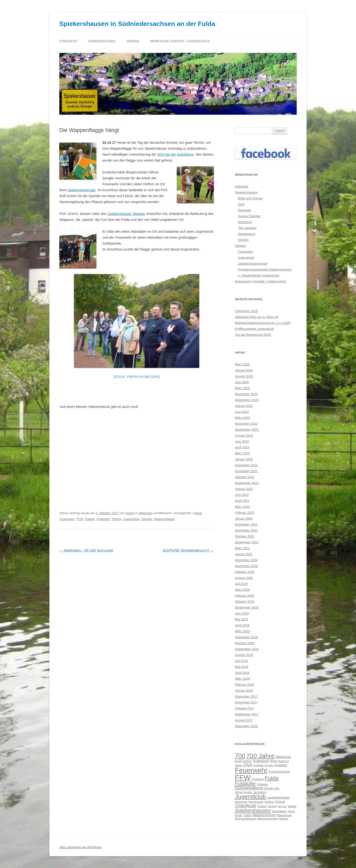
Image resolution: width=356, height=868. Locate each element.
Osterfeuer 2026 (246, 311)
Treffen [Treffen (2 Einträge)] (247, 815)
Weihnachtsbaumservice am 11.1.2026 (263, 323)
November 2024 (246, 394)
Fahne (197, 513)
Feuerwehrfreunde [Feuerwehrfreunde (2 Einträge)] (279, 772)
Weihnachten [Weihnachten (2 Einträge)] (284, 815)
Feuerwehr (67, 519)
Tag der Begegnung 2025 (253, 335)
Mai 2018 (241, 667)
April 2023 (242, 447)
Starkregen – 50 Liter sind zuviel (86, 550)
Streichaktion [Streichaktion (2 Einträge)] (279, 811)
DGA (241, 204)
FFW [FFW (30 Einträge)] (243, 777)
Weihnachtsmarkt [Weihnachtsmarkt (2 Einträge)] (268, 819)
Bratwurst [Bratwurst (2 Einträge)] (283, 761)
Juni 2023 (242, 441)
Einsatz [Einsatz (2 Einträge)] (269, 765)
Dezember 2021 (246, 524)
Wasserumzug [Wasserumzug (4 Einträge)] (264, 815)
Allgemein (145, 513)
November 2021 (246, 530)
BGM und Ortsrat (250, 198)
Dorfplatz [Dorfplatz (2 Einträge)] (258, 765)
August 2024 (244, 406)
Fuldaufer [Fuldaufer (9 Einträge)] (245, 783)
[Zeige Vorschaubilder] (137, 377)
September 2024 (247, 400)
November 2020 (246, 566)
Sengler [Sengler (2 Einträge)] (272, 806)
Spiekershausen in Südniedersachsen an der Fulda (137, 24)
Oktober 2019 (245, 602)
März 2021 (242, 548)
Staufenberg (247, 234)
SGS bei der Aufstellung (176, 154)
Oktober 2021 (245, 536)
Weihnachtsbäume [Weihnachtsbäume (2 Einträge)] (246, 819)
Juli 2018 (241, 661)
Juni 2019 (242, 613)
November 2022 (246, 471)
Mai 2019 (241, 619)
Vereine (133, 41)
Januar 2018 (244, 690)
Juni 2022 (242, 495)
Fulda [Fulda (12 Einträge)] (272, 778)
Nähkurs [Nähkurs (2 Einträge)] (269, 802)
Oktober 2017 (245, 708)
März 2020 (242, 590)
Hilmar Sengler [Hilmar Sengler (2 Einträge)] (244, 792)
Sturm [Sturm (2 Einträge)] (291, 811)
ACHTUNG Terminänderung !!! (188, 550)
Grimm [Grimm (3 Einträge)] (269, 788)
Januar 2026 (244, 370)
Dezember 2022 (246, 465)
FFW (80, 519)
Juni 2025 (242, 382)
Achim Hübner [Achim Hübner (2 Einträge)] (243, 761)
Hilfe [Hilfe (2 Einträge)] (277, 788)
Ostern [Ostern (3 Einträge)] (262, 806)
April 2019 (242, 625)
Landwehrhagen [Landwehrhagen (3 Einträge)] (278, 797)
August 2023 (244, 435)
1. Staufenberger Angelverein (259, 275)
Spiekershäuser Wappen (126, 214)
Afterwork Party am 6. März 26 (257, 317)
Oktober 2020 (245, 572)
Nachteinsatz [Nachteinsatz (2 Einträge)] (256, 802)
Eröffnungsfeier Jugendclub (254, 329)
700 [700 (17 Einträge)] (240, 756)
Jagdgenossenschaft (253, 264)
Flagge (90, 519)
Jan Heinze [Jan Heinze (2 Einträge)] (260, 792)
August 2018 (244, 655)
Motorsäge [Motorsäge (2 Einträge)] (241, 802)
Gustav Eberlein (249, 216)
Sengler (147, 519)
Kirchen (243, 240)
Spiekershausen (102, 41)
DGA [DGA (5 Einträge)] (248, 765)
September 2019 (247, 607)
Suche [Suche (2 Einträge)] (239, 815)
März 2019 (242, 631)
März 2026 (242, 364)
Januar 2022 (244, 519)
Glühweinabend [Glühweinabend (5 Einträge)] (249, 788)
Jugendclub (131, 519)
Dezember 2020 (246, 560)
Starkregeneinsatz (82, 190)
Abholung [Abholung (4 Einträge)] (283, 757)
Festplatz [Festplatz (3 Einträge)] (281, 765)
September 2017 (247, 714)
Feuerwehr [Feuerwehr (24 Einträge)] (251, 770)
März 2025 (242, 388)
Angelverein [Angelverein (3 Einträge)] (261, 761)
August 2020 (244, 578)
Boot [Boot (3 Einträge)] (274, 761)
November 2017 (246, 702)
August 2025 (244, 376)
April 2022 (242, 501)
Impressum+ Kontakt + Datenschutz (180, 41)
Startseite (68, 41)
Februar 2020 (245, 596)
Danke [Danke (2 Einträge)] (239, 765)
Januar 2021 (244, 554)
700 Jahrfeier (247, 228)
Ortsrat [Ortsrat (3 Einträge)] (280, 802)
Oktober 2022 (245, 477)
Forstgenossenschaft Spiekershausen (265, 269)
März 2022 (242, 507)
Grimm (117, 519)
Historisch (245, 222)
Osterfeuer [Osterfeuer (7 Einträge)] (246, 806)
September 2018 (247, 649)
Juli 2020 (241, 584)
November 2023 (246, 424)
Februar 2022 (245, 513)
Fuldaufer (103, 519)
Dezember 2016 (246, 726)
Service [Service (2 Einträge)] (282, 806)
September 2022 (247, 483)
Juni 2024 (242, 412)
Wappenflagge (164, 519)
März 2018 (242, 679)
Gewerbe (244, 210)
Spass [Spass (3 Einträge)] (292, 806)
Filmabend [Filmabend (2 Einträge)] (258, 779)
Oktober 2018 (245, 643)
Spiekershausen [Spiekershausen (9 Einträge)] (253, 810)
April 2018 (242, 673)
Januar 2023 (244, 459)
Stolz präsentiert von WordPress (81, 847)
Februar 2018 (245, 685)
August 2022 (244, 489)
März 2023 (242, 453)
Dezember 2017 (246, 696)
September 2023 (247, 430)
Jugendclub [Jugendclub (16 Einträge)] (250, 796)
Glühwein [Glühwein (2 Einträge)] (263, 784)
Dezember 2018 (246, 637)
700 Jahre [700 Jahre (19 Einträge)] (260, 756)
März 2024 (242, 418)
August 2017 (244, 720)
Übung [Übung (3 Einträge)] (284, 818)
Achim (130, 513)
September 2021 (247, 542)
